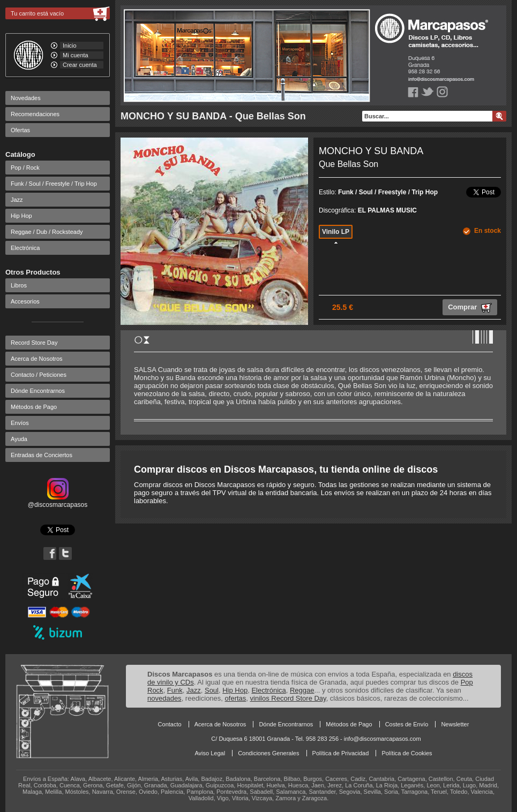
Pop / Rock (25, 168)
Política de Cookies (407, 753)
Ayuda (19, 439)
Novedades (26, 98)
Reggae (302, 690)
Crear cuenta (80, 65)
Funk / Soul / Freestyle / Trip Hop (54, 184)
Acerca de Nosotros (37, 359)
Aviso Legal (210, 753)
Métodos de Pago (34, 407)
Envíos (20, 423)
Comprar (470, 308)
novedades (164, 698)
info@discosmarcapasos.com (383, 739)
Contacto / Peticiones (39, 375)
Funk (175, 690)
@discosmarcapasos (58, 501)
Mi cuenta (76, 55)
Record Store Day (34, 343)
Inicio (70, 45)
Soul (212, 690)
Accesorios (25, 301)
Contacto (170, 724)
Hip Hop (21, 216)
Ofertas (20, 130)
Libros (19, 285)
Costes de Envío (407, 724)
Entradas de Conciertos (42, 455)
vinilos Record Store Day (288, 698)
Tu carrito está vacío (37, 13)
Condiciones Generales (268, 753)
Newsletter (455, 724)
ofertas (236, 698)
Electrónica (25, 248)
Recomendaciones (35, 114)
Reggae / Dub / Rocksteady (47, 232)
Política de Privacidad (341, 753)
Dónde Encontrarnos (38, 391)
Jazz (17, 200)
